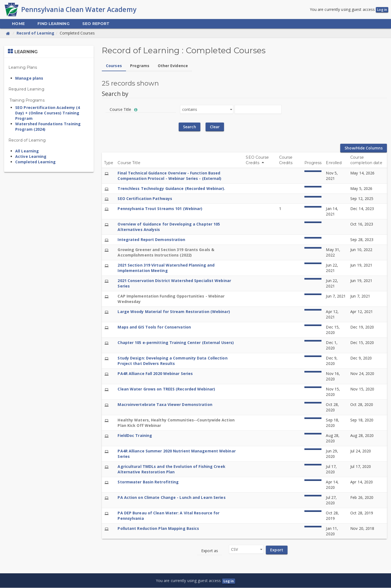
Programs (140, 66)
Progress (313, 163)
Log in (382, 10)
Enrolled (334, 163)
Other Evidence (173, 66)
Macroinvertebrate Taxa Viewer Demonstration (165, 405)
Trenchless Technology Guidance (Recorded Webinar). (171, 189)
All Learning (27, 151)
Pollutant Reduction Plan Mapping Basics (158, 529)
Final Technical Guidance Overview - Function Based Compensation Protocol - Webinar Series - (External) (169, 176)
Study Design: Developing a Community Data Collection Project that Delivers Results (172, 361)
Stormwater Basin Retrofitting (148, 482)
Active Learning (31, 157)
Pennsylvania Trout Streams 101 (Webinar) (160, 209)
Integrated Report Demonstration (151, 240)
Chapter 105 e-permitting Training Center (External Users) (176, 343)
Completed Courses (77, 33)
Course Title (129, 163)
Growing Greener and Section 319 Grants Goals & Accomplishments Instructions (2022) (166, 253)
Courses (114, 66)
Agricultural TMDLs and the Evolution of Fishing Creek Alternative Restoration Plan (171, 469)
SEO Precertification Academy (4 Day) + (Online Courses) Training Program (48, 113)
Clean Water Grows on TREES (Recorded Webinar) (166, 389)
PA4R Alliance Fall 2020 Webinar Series (155, 374)
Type (109, 163)
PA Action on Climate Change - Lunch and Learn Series (171, 498)
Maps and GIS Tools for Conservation (154, 327)
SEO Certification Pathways (145, 199)
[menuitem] (18, 24)
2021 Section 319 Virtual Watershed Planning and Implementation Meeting (166, 268)
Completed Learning (35, 162)
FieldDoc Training (135, 436)
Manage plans (29, 78)
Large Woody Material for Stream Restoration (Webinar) (174, 312)
